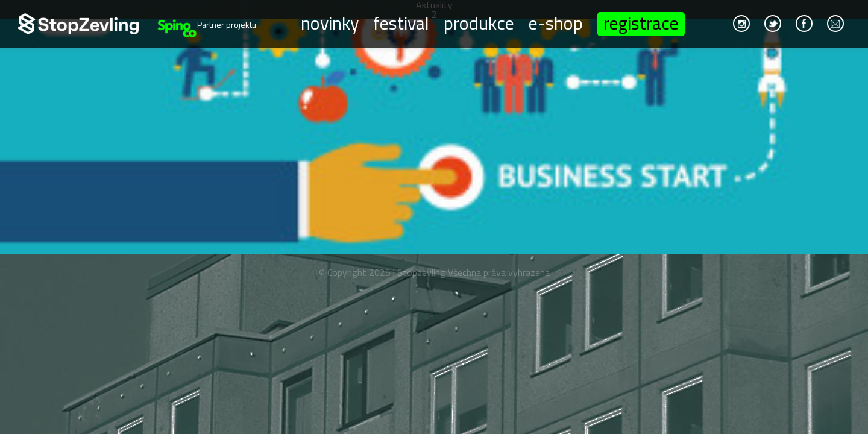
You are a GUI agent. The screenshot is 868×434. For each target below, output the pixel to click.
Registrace (641, 24)
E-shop (556, 22)
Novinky (330, 22)
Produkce (479, 22)
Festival (401, 22)
